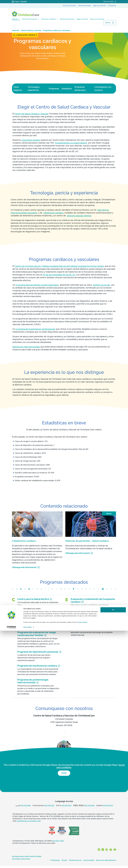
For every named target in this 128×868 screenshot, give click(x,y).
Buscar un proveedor (97, 19)
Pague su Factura (82, 19)
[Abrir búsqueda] (110, 23)
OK (113, 847)
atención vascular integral (79, 216)
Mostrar (33, 35)
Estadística (67, 89)
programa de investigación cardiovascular (36, 329)
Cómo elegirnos (18, 89)
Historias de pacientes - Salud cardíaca (87, 541)
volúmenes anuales (31, 140)
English (17, 2)
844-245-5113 (66, 809)
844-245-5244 (89, 809)
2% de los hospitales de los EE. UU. (59, 275)
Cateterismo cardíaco (24, 541)
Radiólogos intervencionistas (26, 347)
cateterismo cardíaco (53, 213)
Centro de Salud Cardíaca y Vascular (32, 114)
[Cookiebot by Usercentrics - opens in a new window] (12, 865)
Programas (54, 89)
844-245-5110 (49, 809)
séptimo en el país (102, 285)
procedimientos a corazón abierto (71, 143)
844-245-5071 (108, 809)
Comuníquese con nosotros (103, 89)
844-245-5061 (26, 809)
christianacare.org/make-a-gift (29, 824)
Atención (16, 19)
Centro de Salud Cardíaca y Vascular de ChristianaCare (64, 716)
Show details (27, 864)
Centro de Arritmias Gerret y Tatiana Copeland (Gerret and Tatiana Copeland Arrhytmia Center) (59, 266)
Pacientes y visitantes (50, 19)
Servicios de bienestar (31, 19)
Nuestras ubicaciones (67, 19)
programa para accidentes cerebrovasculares (37, 285)
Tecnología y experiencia (34, 89)
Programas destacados (80, 89)
